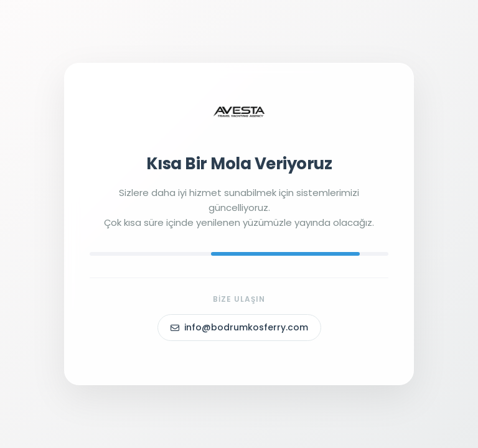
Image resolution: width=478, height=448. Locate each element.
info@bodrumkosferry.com (239, 327)
